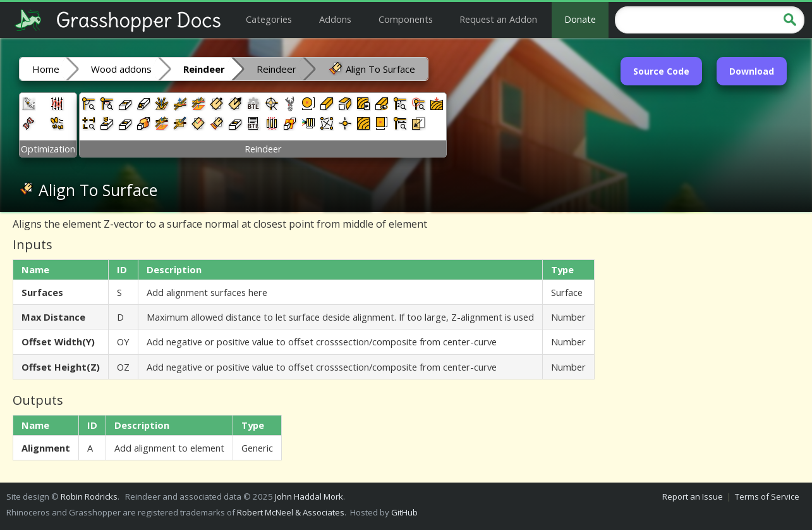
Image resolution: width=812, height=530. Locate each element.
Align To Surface (372, 68)
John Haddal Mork (309, 496)
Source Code (661, 71)
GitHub (404, 512)
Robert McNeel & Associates (291, 512)
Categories (269, 19)
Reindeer (276, 69)
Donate (580, 19)
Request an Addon (498, 19)
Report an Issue (693, 496)
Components (406, 19)
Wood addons (121, 69)
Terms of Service (767, 496)
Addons (335, 19)
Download (752, 71)
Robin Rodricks (89, 496)
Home (46, 69)
